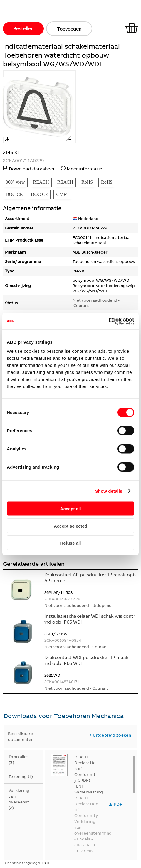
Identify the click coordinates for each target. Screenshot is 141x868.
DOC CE (14, 194)
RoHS (87, 182)
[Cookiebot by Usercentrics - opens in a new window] (109, 321)
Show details (109, 491)
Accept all (71, 509)
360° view (15, 182)
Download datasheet (32, 169)
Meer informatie (84, 169)
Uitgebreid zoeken (110, 735)
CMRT (63, 194)
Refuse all (71, 543)
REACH (41, 182)
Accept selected (70, 526)
